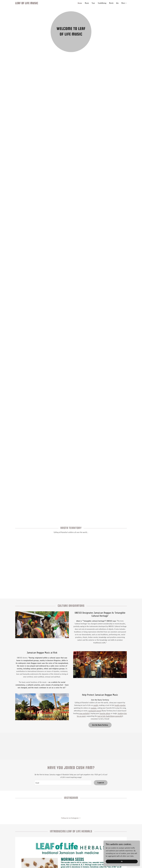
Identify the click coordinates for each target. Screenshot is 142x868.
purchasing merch (95, 711)
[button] (124, 3)
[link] (43, 4)
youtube (94, 708)
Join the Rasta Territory (100, 725)
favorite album (105, 713)
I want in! (101, 783)
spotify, (96, 705)
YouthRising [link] (102, 3)
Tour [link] (93, 3)
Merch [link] (111, 3)
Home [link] (80, 3)
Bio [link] (117, 3)
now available (84, 713)
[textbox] (63, 783)
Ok (122, 862)
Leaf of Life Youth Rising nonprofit (110, 716)
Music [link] (87, 3)
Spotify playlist (120, 705)
